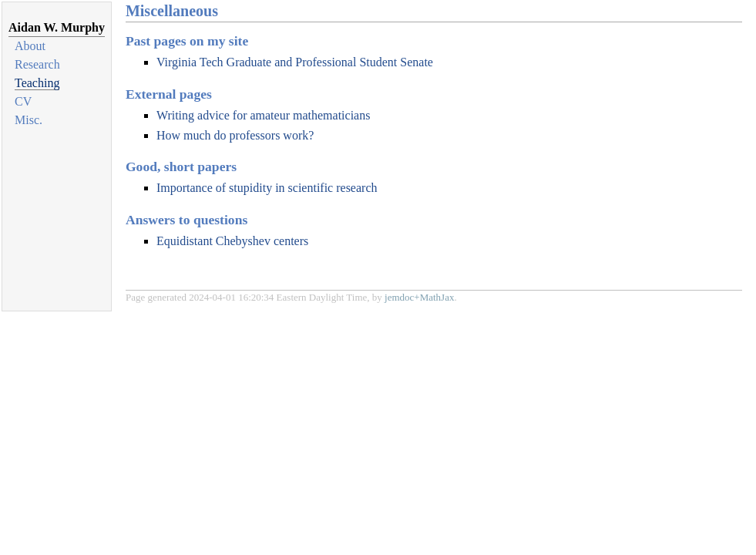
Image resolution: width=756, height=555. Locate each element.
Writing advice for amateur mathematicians (263, 115)
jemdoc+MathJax (419, 297)
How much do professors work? (235, 135)
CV (23, 101)
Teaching (37, 83)
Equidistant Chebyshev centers (232, 241)
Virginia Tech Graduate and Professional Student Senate (295, 62)
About (30, 46)
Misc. (29, 120)
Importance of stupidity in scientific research (267, 188)
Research (37, 64)
